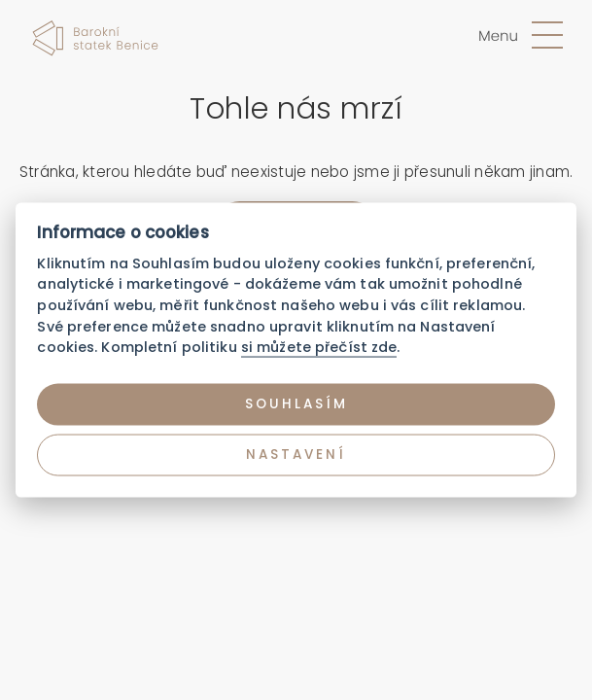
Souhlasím (296, 404)
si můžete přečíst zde (319, 347)
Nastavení (296, 455)
